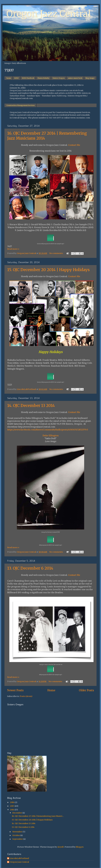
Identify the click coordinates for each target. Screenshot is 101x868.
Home (51, 690)
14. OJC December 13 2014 (31, 405)
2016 (12, 802)
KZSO (17, 78)
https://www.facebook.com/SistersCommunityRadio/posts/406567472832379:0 (48, 430)
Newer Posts (15, 690)
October (16, 835)
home (9, 78)
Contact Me (74, 145)
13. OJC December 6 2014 (30, 568)
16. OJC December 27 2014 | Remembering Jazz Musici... (38, 816)
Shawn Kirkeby (43, 78)
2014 (12, 810)
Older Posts (86, 690)
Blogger (80, 847)
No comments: (56, 253)
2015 (12, 806)
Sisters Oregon (59, 78)
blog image (90, 78)
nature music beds (75, 78)
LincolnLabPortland (19, 858)
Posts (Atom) (26, 696)
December (17, 813)
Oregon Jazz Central (49, 14)
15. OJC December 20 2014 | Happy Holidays (48, 270)
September (18, 839)
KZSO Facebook (28, 78)
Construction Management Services (21, 105)
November (17, 832)
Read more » (13, 249)
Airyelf (60, 847)
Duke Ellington (51, 436)
